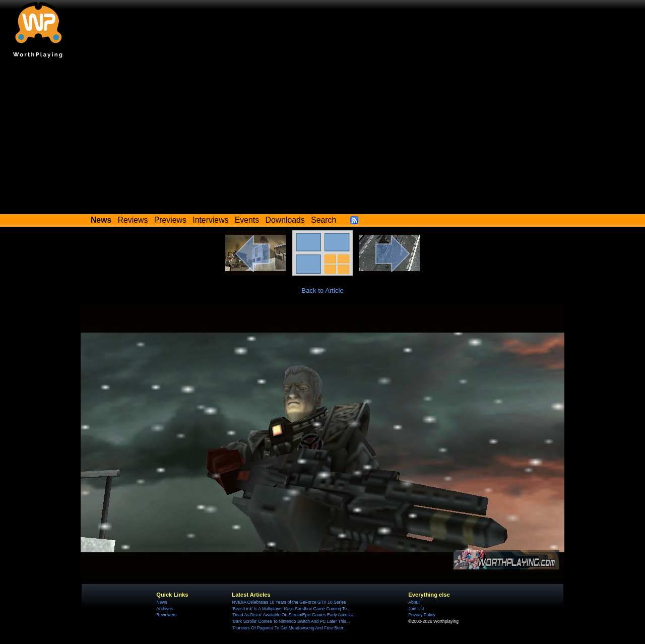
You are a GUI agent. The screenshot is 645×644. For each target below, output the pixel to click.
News (162, 602)
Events (247, 220)
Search (324, 220)
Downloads (285, 220)
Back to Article (322, 291)
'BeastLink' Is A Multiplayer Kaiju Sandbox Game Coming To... (291, 609)
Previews (170, 220)
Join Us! (416, 609)
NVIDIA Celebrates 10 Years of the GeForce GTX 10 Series (289, 602)
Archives (165, 609)
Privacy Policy (422, 615)
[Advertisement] (322, 139)
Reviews (133, 220)
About (414, 602)
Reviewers (166, 615)
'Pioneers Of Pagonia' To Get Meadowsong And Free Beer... (289, 628)
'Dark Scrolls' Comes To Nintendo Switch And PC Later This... (291, 621)
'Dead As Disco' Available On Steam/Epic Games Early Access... (294, 615)
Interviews (210, 220)
